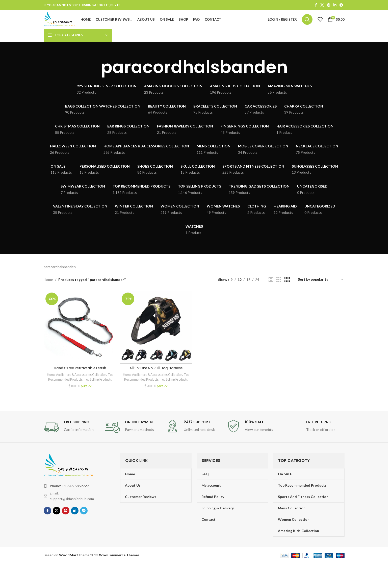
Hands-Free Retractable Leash (80, 375)
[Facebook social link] (316, 5)
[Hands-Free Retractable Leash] (79, 335)
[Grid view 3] (279, 288)
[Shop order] (321, 288)
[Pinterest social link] (329, 5)
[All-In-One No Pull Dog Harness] (156, 335)
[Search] (307, 24)
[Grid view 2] (271, 288)
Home (48, 288)
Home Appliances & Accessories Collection (79, 382)
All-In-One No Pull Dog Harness (156, 375)
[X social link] (322, 5)
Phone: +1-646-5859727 (69, 497)
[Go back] (94, 75)
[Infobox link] (72, 439)
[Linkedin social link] (335, 5)
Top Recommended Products (71, 386)
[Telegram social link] (341, 5)
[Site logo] (67, 23)
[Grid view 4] (287, 288)
